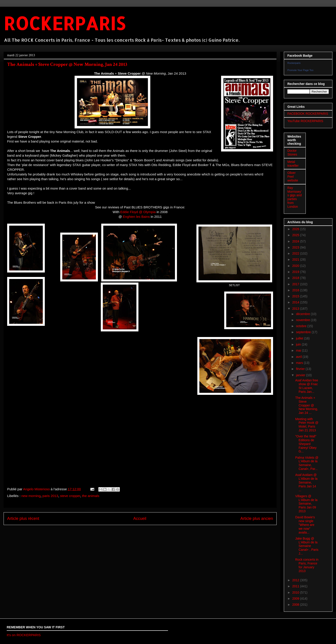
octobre (302, 326)
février (301, 369)
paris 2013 (50, 496)
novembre (303, 320)
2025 (296, 235)
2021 (296, 259)
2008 (296, 605)
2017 (296, 284)
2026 (296, 229)
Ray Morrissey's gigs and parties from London (295, 197)
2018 (296, 278)
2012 (296, 580)
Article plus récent (23, 519)
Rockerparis (294, 63)
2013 (296, 309)
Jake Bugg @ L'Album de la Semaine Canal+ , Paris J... (307, 546)
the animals (91, 496)
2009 (296, 599)
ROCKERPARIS (64, 23)
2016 (296, 290)
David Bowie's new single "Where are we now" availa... (305, 525)
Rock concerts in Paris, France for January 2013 (307, 565)
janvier (301, 375)
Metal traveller (293, 164)
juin (299, 344)
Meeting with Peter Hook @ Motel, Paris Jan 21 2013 (307, 425)
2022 (296, 253)
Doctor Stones (292, 152)
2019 (296, 272)
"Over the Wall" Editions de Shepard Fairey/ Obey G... (306, 444)
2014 (296, 302)
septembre (304, 332)
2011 (296, 586)
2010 (296, 592)
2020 (296, 266)
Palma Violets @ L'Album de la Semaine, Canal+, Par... (307, 463)
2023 (296, 247)
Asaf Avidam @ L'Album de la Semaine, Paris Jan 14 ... (306, 482)
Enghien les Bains (136, 217)
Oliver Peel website (293, 177)
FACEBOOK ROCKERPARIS (308, 114)
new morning (31, 496)
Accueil (140, 519)
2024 (296, 241)
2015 (296, 296)
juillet (300, 338)
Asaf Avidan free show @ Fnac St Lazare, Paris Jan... (307, 386)
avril (299, 357)
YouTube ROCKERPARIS (305, 121)
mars (300, 363)
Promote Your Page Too (300, 70)
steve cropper (70, 496)
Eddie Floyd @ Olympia (138, 212)
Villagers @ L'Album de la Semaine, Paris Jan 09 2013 (306, 504)
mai (299, 350)
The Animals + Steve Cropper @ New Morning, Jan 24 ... (307, 405)
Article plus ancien (257, 519)
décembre (303, 314)
